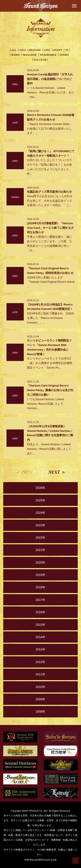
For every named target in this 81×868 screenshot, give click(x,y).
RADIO (16, 55)
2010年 (40, 687)
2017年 (40, 600)
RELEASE (35, 50)
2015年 (40, 625)
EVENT (58, 50)
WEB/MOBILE (48, 55)
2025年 (40, 500)
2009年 (40, 699)
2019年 (40, 575)
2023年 (40, 525)
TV (67, 50)
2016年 (40, 612)
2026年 (40, 488)
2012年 (40, 662)
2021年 (40, 550)
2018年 (40, 587)
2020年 (40, 562)
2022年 (40, 538)
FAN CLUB (40, 60)
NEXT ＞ (57, 472)
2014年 (40, 637)
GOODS (64, 55)
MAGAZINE (30, 55)
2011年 (40, 674)
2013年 (40, 649)
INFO (23, 50)
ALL (14, 50)
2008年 (40, 712)
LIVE (47, 50)
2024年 (40, 513)
